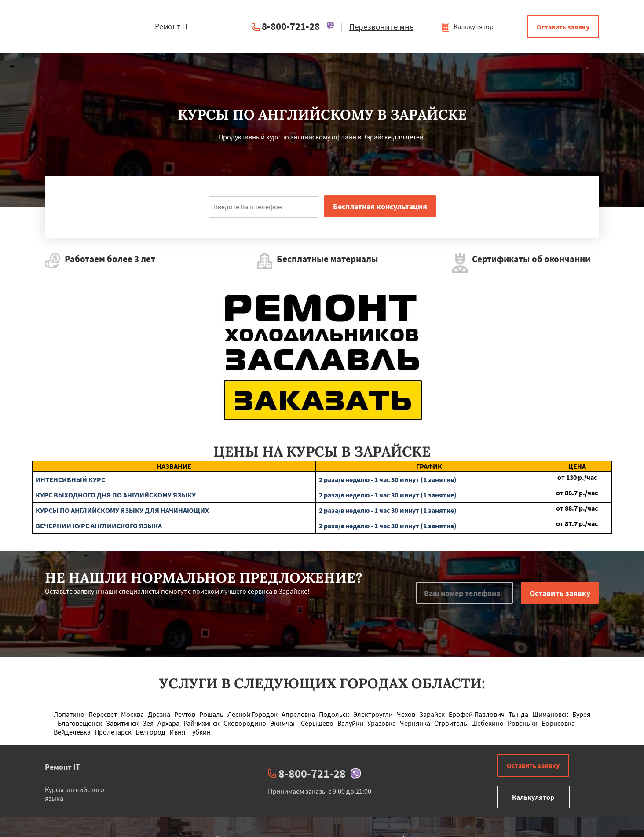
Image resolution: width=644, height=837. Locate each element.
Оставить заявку (563, 27)
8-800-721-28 (291, 26)
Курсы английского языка (75, 794)
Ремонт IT (62, 767)
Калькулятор (467, 26)
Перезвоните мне (381, 27)
